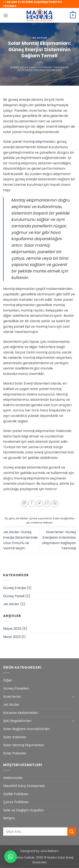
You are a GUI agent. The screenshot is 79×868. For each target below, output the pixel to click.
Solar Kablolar (15, 737)
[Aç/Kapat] (73, 696)
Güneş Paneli (14, 596)
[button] (6, 15)
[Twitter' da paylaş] (39, 503)
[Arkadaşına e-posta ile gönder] (47, 503)
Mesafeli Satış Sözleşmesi (24, 786)
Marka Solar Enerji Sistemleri (31, 67)
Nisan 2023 (12, 637)
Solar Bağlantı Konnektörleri (26, 729)
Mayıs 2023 (12, 629)
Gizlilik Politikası (16, 794)
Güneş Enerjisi (14, 588)
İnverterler (12, 697)
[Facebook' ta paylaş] (32, 503)
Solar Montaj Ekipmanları (24, 745)
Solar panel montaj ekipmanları (29, 142)
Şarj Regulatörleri (17, 721)
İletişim (9, 818)
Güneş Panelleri (16, 688)
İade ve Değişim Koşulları (24, 810)
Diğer (8, 680)
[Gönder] (72, 832)
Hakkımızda (13, 778)
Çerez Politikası (16, 802)
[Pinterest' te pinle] (55, 503)
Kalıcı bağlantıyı (64, 518)
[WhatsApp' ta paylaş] (24, 503)
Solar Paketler (15, 753)
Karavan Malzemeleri (21, 713)
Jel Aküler (40, 38)
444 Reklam (50, 851)
